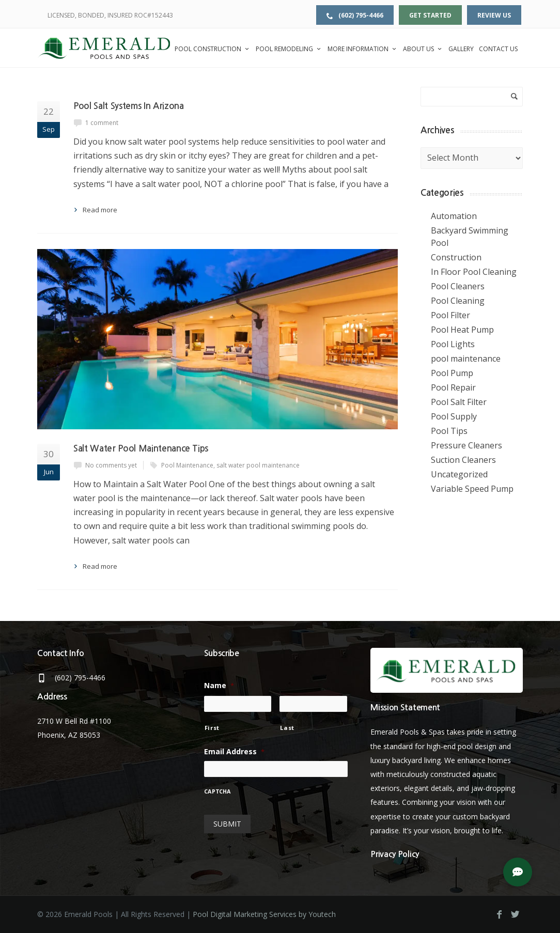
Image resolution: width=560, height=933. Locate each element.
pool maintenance (466, 359)
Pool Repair (453, 387)
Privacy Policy (395, 854)
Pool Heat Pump (462, 330)
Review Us (494, 15)
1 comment (102, 123)
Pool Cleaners (458, 286)
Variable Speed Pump (472, 489)
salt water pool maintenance (258, 465)
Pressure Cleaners (466, 445)
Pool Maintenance (187, 465)
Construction (456, 257)
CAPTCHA (217, 792)
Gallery (461, 49)
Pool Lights (453, 344)
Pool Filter (450, 315)
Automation (454, 216)
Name (219, 686)
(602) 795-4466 (355, 15)
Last (287, 728)
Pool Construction (213, 49)
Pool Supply (454, 416)
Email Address (234, 752)
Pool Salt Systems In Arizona (128, 106)
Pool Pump (452, 373)
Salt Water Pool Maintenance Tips (141, 449)
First (212, 728)
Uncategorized (459, 474)
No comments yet (111, 465)
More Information (363, 49)
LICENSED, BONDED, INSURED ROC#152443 (110, 15)
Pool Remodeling (289, 49)
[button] (518, 872)
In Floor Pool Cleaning (474, 272)
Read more (100, 210)
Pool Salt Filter (459, 402)
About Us (423, 49)
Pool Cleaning (458, 301)
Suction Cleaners (463, 460)
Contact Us (498, 49)
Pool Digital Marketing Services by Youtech (264, 914)
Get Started (430, 15)
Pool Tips (449, 431)
